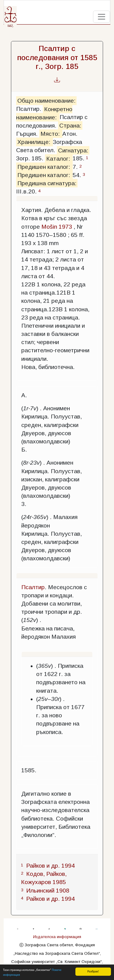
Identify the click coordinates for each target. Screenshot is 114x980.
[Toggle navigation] (102, 17)
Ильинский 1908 (48, 891)
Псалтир (33, 587)
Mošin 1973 (57, 227)
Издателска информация (57, 937)
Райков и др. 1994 (50, 866)
